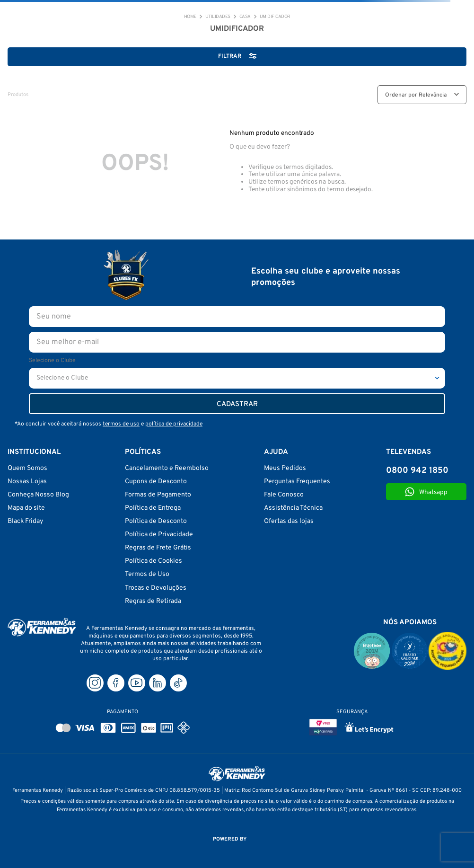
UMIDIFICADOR (275, 17)
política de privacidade (174, 424)
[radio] (348, 95)
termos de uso (121, 424)
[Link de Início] (190, 17)
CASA (245, 17)
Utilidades (218, 17)
